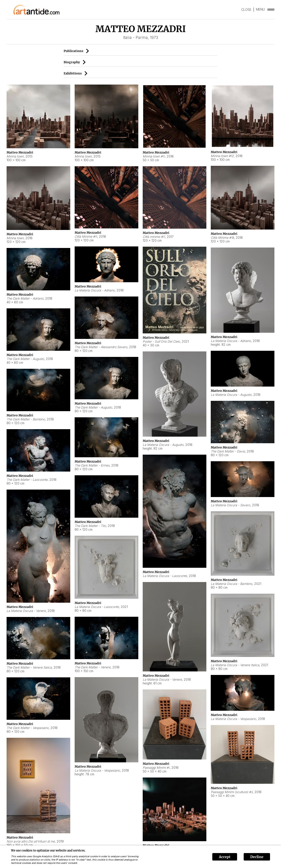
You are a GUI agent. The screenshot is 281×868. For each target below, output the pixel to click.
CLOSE (246, 10)
